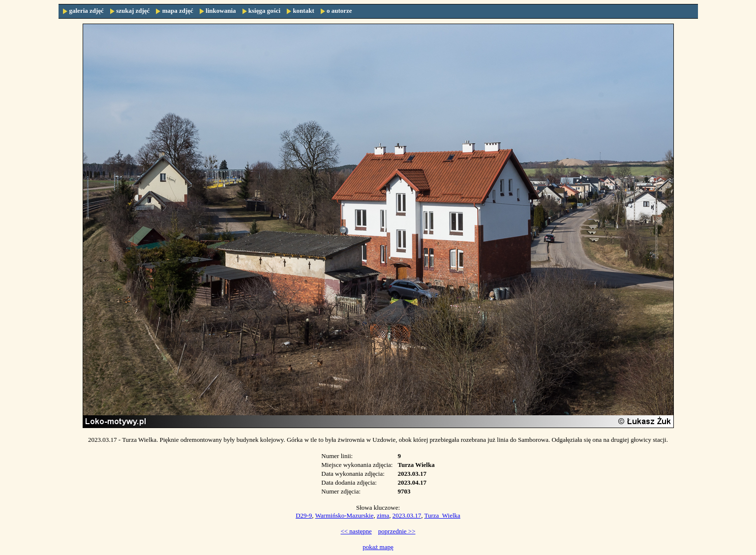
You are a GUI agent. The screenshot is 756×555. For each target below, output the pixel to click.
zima (383, 515)
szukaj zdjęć (133, 11)
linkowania (221, 11)
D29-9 (304, 515)
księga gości (264, 11)
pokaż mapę (378, 547)
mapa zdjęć (178, 11)
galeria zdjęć (87, 11)
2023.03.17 (407, 515)
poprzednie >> (397, 531)
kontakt (303, 11)
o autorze (339, 11)
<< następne (356, 531)
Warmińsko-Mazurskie (345, 515)
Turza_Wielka (442, 515)
